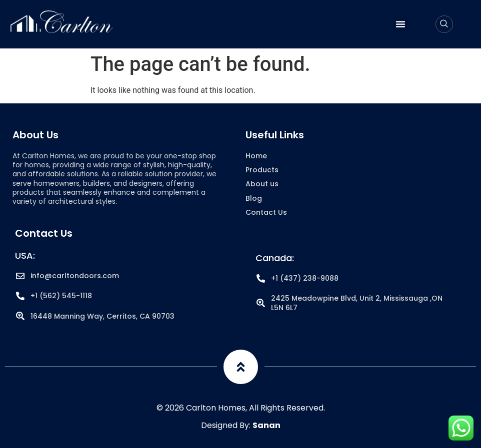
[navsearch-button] (444, 24)
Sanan (266, 425)
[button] (400, 24)
